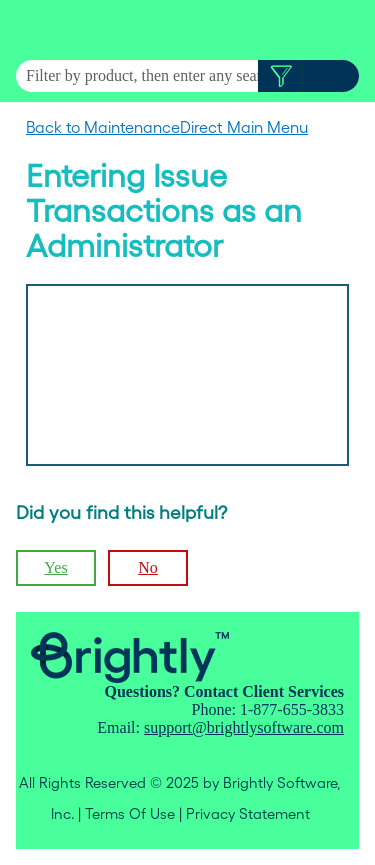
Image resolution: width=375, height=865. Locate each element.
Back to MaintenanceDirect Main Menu (167, 127)
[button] (280, 76)
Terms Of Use (130, 814)
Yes (55, 567)
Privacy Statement (248, 814)
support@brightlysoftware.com (244, 727)
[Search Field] (187, 76)
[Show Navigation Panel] (348, 30)
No (148, 567)
